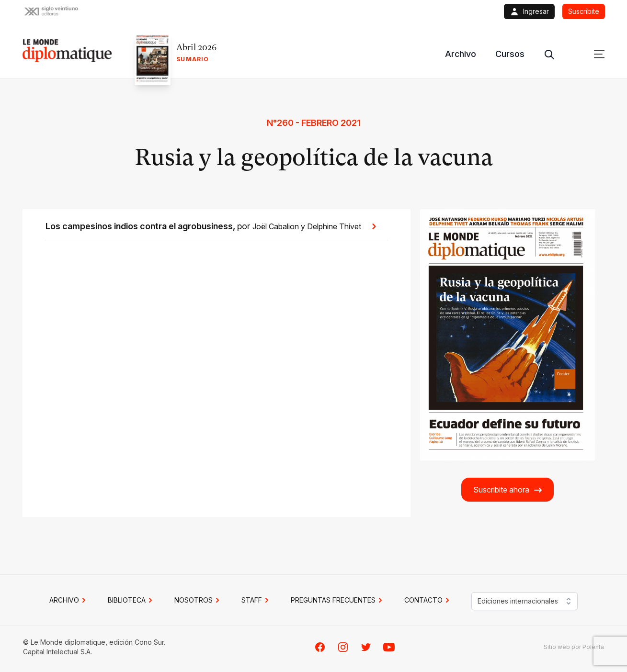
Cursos (510, 54)
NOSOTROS (198, 600)
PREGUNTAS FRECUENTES (338, 600)
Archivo (461, 54)
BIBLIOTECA (131, 600)
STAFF (256, 600)
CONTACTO (428, 600)
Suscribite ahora (508, 490)
